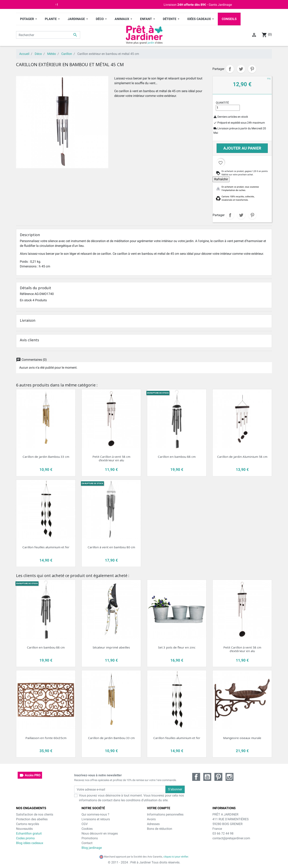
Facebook (196, 777)
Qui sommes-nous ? (95, 814)
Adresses (153, 824)
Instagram (229, 777)
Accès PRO (30, 775)
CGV (85, 824)
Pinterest (252, 69)
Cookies (87, 829)
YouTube (207, 777)
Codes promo (25, 838)
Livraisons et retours (96, 819)
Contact (87, 843)
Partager (230, 69)
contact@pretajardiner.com (231, 838)
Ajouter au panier (242, 148)
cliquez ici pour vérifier (176, 857)
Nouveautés (24, 829)
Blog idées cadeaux (30, 843)
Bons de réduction (160, 829)
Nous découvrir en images (100, 833)
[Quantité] (228, 108)
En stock (26, 300)
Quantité (222, 103)
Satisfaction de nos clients (35, 814)
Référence (27, 294)
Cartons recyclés (28, 824)
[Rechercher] (48, 35)
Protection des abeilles (32, 819)
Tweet (241, 69)
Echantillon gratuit (29, 833)
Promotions (90, 838)
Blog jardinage (92, 848)
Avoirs (151, 819)
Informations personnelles (165, 814)
